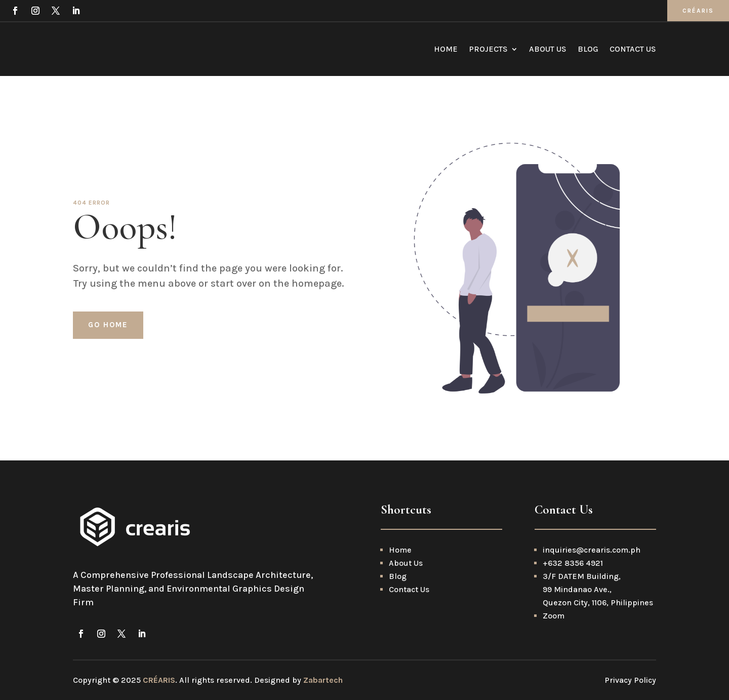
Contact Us (633, 49)
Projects (488, 49)
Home (446, 49)
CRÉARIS (698, 11)
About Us (548, 49)
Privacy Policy (630, 680)
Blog (588, 49)
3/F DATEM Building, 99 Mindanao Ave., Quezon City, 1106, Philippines (598, 589)
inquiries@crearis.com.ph (593, 550)
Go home (108, 325)
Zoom (554, 616)
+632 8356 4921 (573, 563)
